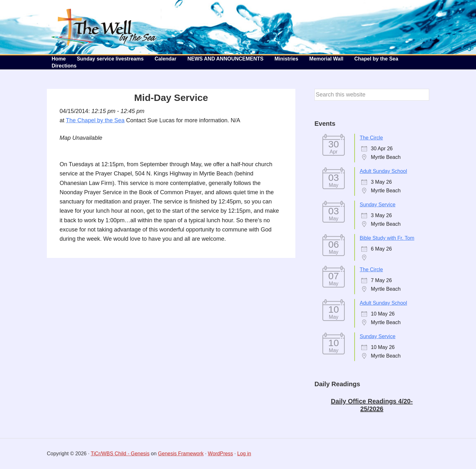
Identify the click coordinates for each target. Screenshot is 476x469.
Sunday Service (378, 205)
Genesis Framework (181, 454)
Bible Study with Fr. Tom (387, 238)
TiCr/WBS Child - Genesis (120, 454)
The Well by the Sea (104, 27)
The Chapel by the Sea (95, 120)
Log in (244, 454)
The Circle (371, 138)
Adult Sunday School (383, 171)
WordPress (220, 454)
